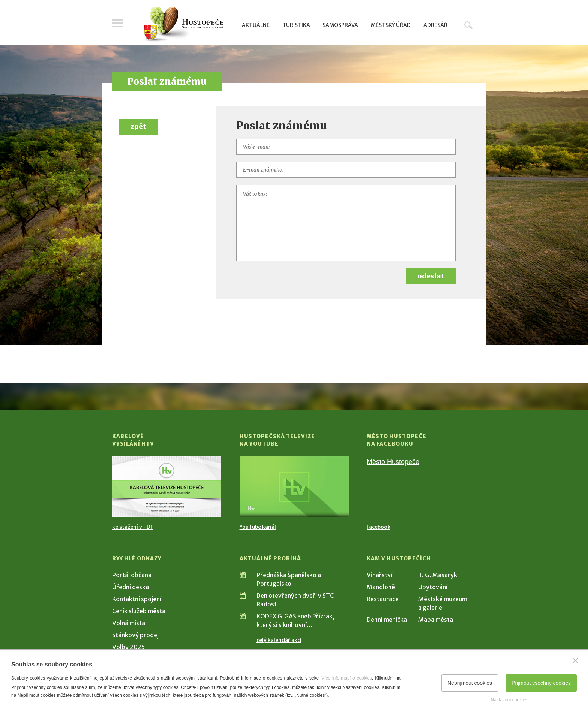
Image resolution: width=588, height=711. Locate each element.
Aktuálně (256, 25)
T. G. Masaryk (438, 575)
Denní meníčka (387, 620)
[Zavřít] (575, 660)
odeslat (431, 276)
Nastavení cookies (509, 700)
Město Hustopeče (393, 462)
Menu (118, 23)
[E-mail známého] (346, 170)
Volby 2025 (128, 647)
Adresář (435, 25)
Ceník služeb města (139, 611)
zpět (138, 126)
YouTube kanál (258, 527)
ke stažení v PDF (133, 527)
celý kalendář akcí (279, 640)
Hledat (468, 25)
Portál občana (132, 575)
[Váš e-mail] (346, 147)
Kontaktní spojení (137, 599)
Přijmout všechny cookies (541, 683)
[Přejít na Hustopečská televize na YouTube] (294, 487)
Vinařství (379, 575)
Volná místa (129, 623)
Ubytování (433, 587)
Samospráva (340, 25)
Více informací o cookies (347, 678)
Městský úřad (391, 25)
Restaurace (383, 599)
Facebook (379, 527)
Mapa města (436, 620)
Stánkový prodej (135, 635)
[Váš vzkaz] (346, 223)
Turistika (296, 25)
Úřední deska (130, 587)
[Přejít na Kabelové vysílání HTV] (167, 487)
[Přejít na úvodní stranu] (184, 24)
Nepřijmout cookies (470, 683)
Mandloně (381, 587)
